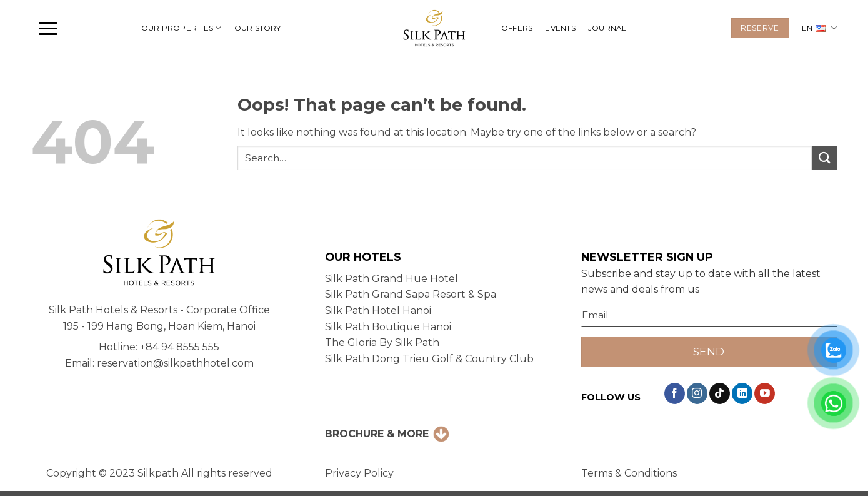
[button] (48, 28)
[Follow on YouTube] (765, 393)
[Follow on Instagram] (697, 393)
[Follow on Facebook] (675, 393)
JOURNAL (607, 28)
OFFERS (517, 28)
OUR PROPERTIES (182, 28)
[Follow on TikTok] (720, 393)
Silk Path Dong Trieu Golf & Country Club (429, 359)
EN (820, 28)
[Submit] (824, 158)
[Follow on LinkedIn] (742, 393)
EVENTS (560, 28)
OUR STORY (258, 28)
